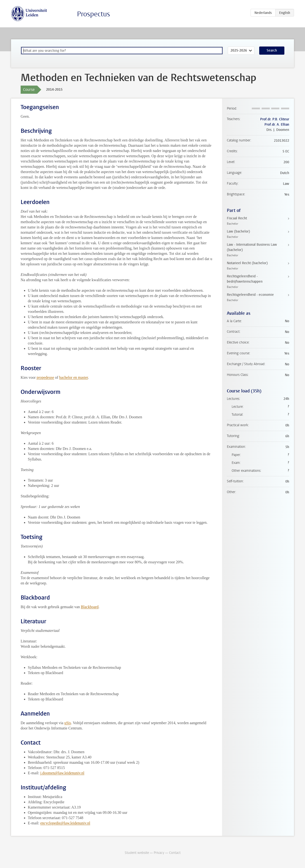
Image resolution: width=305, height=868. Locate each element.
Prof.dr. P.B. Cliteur (275, 119)
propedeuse (45, 377)
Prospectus (94, 14)
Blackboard (90, 607)
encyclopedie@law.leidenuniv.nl (65, 823)
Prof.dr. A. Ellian (277, 125)
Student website (137, 853)
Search (272, 50)
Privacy (159, 853)
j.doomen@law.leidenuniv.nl (62, 773)
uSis (68, 723)
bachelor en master (74, 377)
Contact (175, 853)
